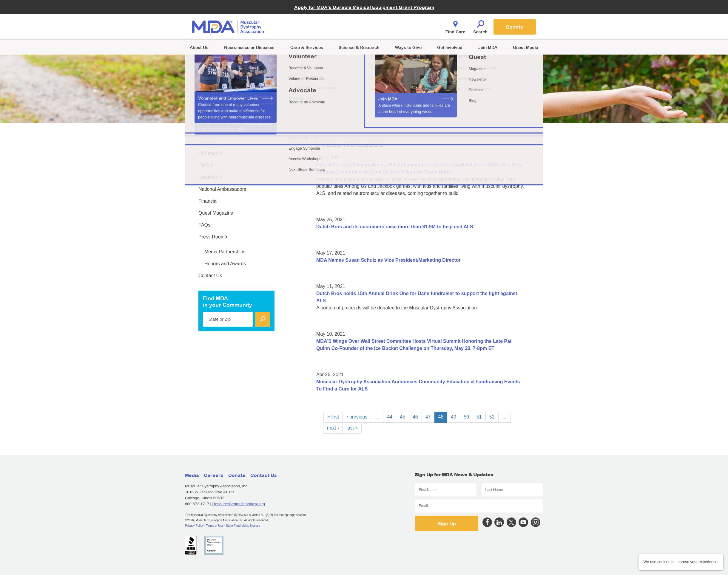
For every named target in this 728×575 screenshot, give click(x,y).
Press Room (213, 237)
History (206, 165)
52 (492, 417)
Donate (515, 27)
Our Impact (210, 153)
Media (192, 475)
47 (428, 417)
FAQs (204, 225)
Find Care (455, 26)
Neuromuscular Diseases (249, 47)
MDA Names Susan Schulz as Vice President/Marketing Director (388, 260)
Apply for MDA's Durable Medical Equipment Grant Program (364, 7)
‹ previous (357, 417)
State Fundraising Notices (243, 526)
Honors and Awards (225, 264)
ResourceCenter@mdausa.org (239, 504)
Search (480, 26)
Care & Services (307, 47)
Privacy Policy (194, 526)
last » (352, 428)
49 (454, 417)
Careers (213, 475)
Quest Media (526, 47)
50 (466, 417)
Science (359, 47)
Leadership (210, 177)
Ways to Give (408, 47)
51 (479, 417)
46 (415, 417)
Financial (208, 201)
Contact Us (210, 276)
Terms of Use (215, 526)
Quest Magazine (216, 213)
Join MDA (488, 47)
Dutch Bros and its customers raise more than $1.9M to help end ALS (395, 227)
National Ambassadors (222, 189)
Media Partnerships (225, 252)
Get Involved (450, 47)
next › (333, 428)
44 (390, 417)
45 (402, 417)
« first (333, 417)
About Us (199, 47)
